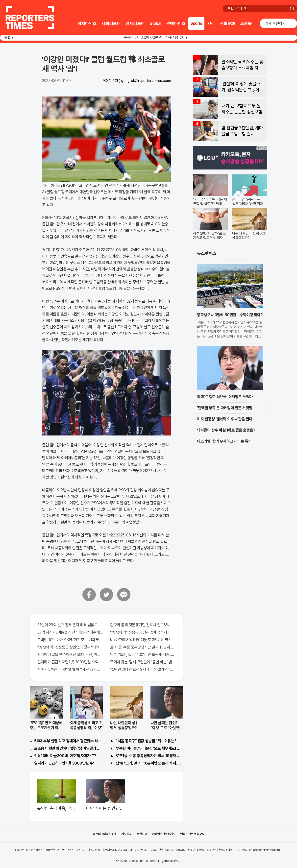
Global (156, 23)
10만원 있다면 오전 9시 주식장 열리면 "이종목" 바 (143, 669)
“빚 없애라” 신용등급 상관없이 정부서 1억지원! (143, 632)
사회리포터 (111, 23)
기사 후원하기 (275, 23)
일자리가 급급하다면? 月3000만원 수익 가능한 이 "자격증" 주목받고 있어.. (70, 662)
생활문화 (227, 23)
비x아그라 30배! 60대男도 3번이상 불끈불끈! (143, 640)
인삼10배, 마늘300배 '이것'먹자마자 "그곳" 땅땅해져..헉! (68, 756)
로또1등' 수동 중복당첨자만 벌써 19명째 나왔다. (143, 647)
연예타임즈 (176, 23)
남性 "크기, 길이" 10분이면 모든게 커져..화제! (143, 655)
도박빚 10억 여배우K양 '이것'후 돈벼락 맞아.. (70, 640)
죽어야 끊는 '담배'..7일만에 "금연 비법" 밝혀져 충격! (143, 662)
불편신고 (142, 834)
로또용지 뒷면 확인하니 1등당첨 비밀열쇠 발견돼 (68, 748)
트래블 (246, 23)
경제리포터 (135, 23)
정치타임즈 (87, 23)
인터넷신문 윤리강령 (192, 834)
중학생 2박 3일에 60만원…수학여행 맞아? (155, 37)
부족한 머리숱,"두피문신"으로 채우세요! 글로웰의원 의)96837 (149, 748)
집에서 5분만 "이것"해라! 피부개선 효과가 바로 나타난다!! (70, 669)
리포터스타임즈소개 (105, 834)
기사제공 (126, 834)
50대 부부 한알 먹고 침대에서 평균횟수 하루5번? (68, 741)
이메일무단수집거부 (164, 834)
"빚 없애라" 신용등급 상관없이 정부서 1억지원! (70, 647)
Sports (196, 23)
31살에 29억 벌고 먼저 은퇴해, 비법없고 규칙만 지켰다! (70, 625)
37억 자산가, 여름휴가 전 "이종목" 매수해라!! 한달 (70, 632)
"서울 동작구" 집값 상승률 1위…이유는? (146, 741)
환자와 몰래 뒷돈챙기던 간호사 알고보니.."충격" (143, 625)
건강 (211, 23)
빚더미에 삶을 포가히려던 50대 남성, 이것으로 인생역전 (70, 655)
